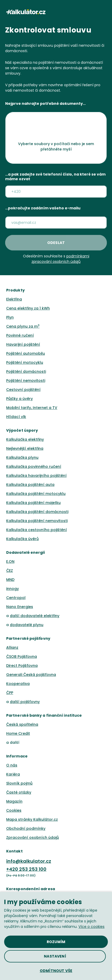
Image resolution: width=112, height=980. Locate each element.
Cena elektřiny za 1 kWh (28, 308)
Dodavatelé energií (26, 552)
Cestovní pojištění (23, 390)
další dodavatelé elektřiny (35, 616)
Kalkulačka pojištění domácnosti (37, 512)
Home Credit (18, 733)
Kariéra (13, 774)
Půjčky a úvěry (19, 399)
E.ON (10, 562)
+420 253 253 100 (26, 869)
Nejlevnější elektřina (25, 448)
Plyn (10, 317)
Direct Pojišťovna (22, 666)
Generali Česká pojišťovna (31, 675)
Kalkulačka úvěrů (22, 539)
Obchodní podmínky (26, 828)
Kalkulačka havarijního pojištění (36, 476)
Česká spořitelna (22, 724)
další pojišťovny (25, 702)
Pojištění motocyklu (25, 362)
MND (10, 580)
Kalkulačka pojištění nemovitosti (37, 521)
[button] (103, 12)
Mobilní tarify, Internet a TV (32, 408)
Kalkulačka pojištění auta (30, 485)
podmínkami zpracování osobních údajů (60, 259)
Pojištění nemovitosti (26, 381)
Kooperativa (18, 684)
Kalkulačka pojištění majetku (33, 503)
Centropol (16, 598)
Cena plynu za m (23, 326)
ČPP (10, 693)
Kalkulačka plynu (22, 457)
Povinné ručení (20, 335)
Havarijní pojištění (23, 344)
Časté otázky (19, 792)
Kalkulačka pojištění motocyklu (36, 494)
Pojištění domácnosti (26, 372)
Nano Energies (20, 607)
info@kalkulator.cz (29, 861)
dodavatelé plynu (27, 625)
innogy (13, 589)
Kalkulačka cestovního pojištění (37, 530)
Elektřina (14, 299)
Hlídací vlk (16, 417)
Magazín (14, 801)
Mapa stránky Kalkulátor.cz (32, 819)
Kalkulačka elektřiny (25, 439)
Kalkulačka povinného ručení (34, 467)
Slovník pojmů (19, 783)
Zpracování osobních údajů (33, 837)
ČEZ (10, 571)
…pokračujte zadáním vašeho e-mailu (43, 208)
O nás (12, 765)
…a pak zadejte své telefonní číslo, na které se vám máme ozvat (55, 177)
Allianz (12, 647)
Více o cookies (91, 927)
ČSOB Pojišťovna (22, 657)
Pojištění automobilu (26, 353)
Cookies (14, 810)
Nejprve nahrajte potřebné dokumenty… (45, 104)
